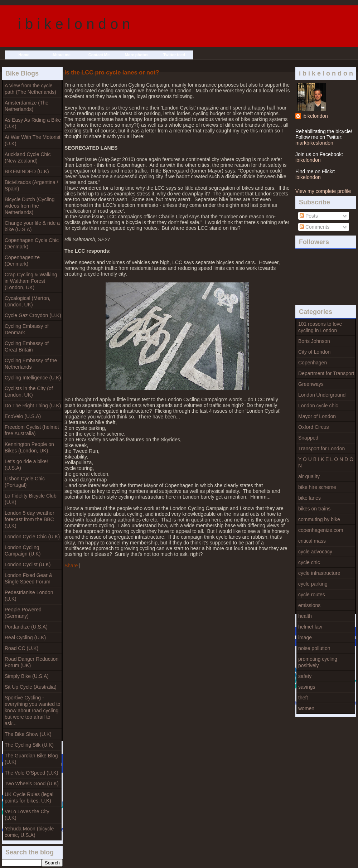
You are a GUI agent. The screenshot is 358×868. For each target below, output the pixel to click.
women (306, 708)
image (305, 637)
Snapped (308, 438)
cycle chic (309, 562)
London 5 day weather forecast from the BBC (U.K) (30, 519)
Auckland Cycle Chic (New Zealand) (28, 157)
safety (305, 676)
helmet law (310, 627)
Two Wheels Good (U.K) (32, 784)
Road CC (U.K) (21, 648)
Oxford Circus (314, 427)
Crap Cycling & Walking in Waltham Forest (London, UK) (31, 281)
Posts (309, 216)
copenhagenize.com (321, 530)
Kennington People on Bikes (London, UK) (29, 447)
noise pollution (314, 648)
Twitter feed (174, 55)
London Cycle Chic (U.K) (32, 537)
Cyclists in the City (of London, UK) (29, 392)
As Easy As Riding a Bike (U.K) (33, 123)
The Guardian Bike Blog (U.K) (31, 759)
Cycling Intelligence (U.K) (33, 378)
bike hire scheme (317, 487)
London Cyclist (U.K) (28, 564)
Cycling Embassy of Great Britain (27, 346)
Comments (315, 227)
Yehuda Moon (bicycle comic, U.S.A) (29, 832)
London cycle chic (318, 406)
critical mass (312, 541)
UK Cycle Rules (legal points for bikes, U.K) (29, 797)
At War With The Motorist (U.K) (33, 140)
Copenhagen (313, 363)
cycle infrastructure (319, 573)
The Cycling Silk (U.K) (29, 745)
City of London (314, 352)
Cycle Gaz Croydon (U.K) (33, 315)
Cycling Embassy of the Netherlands (31, 364)
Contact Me (99, 55)
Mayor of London (317, 416)
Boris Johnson (314, 341)
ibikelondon (315, 116)
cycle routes (312, 595)
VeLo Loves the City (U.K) (27, 815)
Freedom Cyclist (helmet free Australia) (32, 430)
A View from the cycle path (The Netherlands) (30, 89)
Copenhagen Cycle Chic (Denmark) (32, 243)
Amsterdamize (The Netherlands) (26, 106)
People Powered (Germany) (23, 613)
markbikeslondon (314, 143)
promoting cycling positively (318, 662)
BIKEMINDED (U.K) (27, 171)
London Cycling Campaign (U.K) (23, 551)
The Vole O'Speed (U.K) (32, 773)
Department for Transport (326, 373)
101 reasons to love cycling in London (320, 327)
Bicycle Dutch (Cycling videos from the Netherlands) (30, 206)
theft (303, 698)
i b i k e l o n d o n (74, 24)
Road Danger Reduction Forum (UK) (32, 662)
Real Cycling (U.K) (25, 637)
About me (61, 55)
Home (24, 55)
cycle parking (313, 584)
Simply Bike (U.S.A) (27, 676)
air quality (309, 476)
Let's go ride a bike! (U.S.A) (26, 465)
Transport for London (321, 448)
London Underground (322, 395)
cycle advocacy (315, 552)
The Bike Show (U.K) (28, 734)
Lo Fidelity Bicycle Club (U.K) (31, 499)
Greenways (311, 384)
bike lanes (309, 498)
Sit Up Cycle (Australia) (31, 687)
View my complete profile (323, 191)
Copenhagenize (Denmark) (22, 261)
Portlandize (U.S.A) (26, 627)
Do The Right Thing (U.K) (33, 406)
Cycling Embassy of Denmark (27, 329)
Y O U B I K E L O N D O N (326, 462)
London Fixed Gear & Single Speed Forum (28, 578)
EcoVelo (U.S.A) (23, 416)
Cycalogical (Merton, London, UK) (28, 301)
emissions (309, 605)
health (305, 616)
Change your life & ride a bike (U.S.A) (32, 226)
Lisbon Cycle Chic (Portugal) (25, 482)
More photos (137, 55)
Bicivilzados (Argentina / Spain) (31, 185)
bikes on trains (314, 509)
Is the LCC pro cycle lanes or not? (112, 72)
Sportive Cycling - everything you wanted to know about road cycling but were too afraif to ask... (33, 711)
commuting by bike (319, 519)
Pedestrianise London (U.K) (29, 596)
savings (307, 687)
